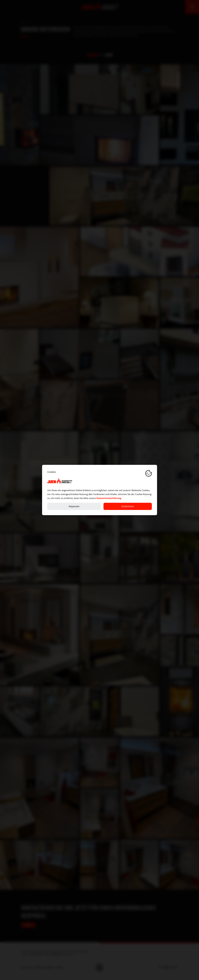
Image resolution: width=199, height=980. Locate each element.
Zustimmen (128, 506)
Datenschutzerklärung (109, 498)
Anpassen (74, 506)
